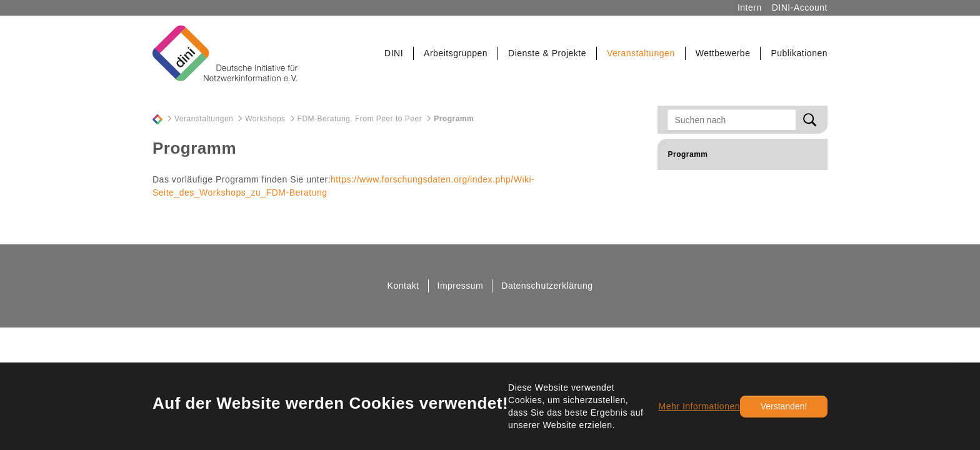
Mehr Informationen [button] (699, 406)
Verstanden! (784, 406)
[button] (394, 53)
